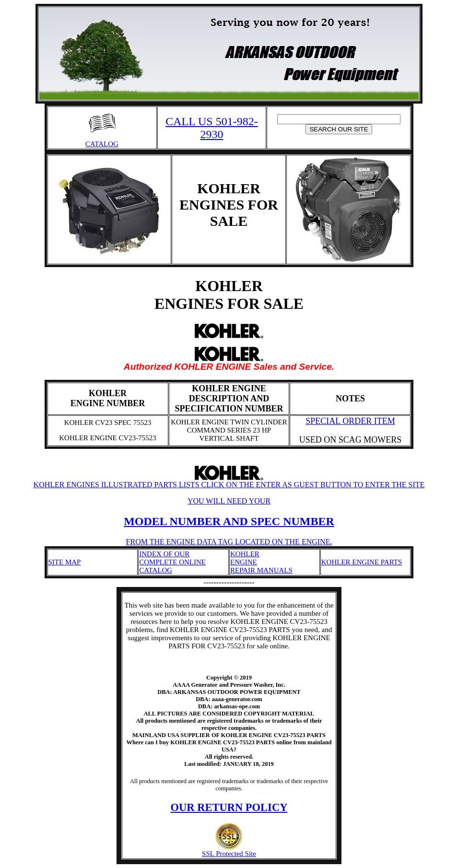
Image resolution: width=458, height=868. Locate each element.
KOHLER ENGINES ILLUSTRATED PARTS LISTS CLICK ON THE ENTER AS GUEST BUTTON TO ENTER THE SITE (229, 481)
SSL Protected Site (229, 850)
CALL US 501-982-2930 (211, 128)
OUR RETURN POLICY (229, 807)
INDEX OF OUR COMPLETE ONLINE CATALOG (172, 562)
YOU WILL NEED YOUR (229, 501)
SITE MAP (65, 562)
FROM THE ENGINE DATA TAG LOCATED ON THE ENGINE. (229, 542)
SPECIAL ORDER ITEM (350, 421)
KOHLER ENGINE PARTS (362, 562)
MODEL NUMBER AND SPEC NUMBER (229, 521)
